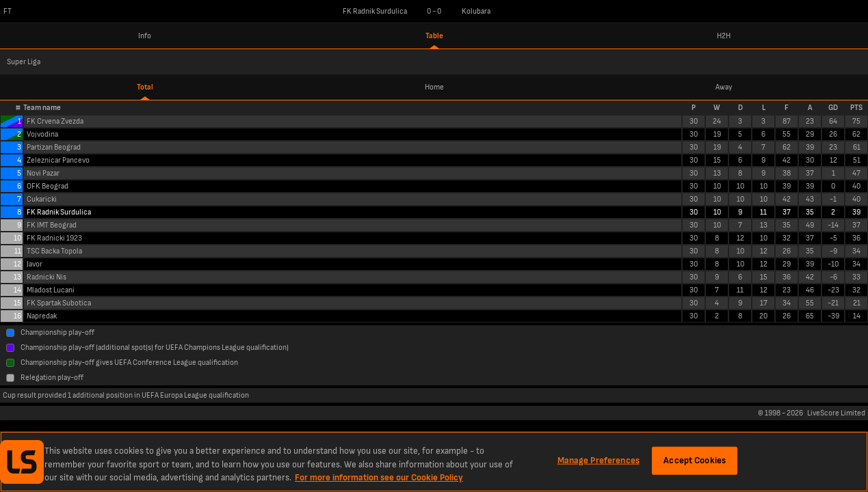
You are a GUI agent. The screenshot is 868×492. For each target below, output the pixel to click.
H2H (724, 36)
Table (434, 36)
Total (145, 87)
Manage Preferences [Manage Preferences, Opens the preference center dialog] (599, 460)
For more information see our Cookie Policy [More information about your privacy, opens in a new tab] (379, 478)
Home (434, 87)
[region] (434, 462)
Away (724, 87)
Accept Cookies (695, 460)
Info (145, 36)
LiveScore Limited (836, 413)
